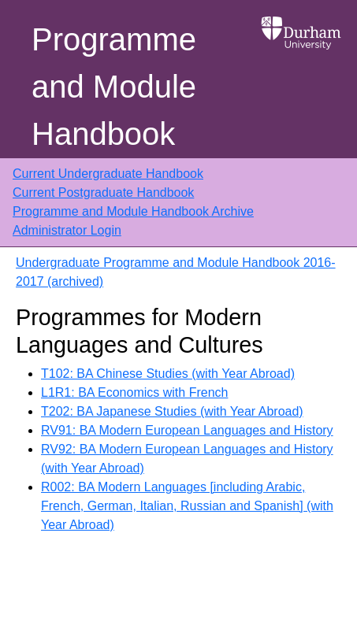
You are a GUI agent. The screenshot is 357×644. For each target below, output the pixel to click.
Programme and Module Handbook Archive (133, 211)
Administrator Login (67, 230)
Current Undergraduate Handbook (108, 174)
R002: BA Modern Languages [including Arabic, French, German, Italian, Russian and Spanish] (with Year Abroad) (187, 506)
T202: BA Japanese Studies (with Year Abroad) (172, 411)
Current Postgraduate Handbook (103, 192)
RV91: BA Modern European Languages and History (187, 430)
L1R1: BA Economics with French (134, 392)
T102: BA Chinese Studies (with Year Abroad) (168, 374)
